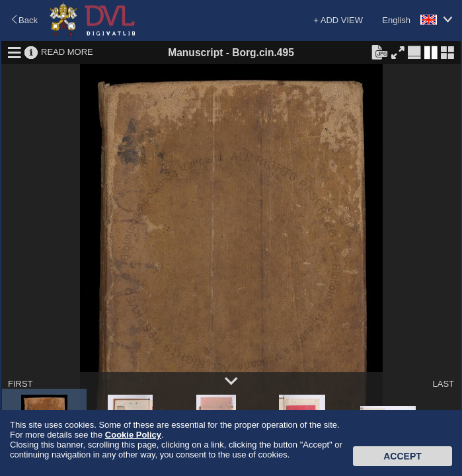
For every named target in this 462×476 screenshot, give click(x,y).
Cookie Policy (133, 435)
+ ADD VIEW (338, 20)
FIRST (20, 384)
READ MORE (67, 52)
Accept (403, 456)
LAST (443, 384)
